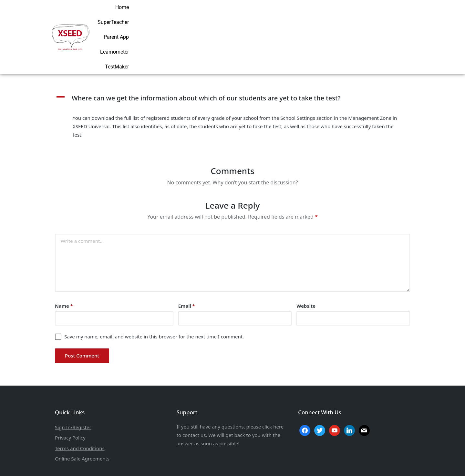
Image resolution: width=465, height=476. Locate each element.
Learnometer (364, 16)
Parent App (327, 16)
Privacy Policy (70, 396)
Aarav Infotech (272, 463)
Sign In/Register (73, 385)
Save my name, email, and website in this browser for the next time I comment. (154, 295)
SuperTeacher (289, 16)
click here (273, 385)
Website (306, 264)
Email (187, 264)
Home (257, 16)
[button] (232, 57)
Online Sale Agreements (82, 417)
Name (64, 264)
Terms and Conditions (80, 406)
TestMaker (400, 16)
